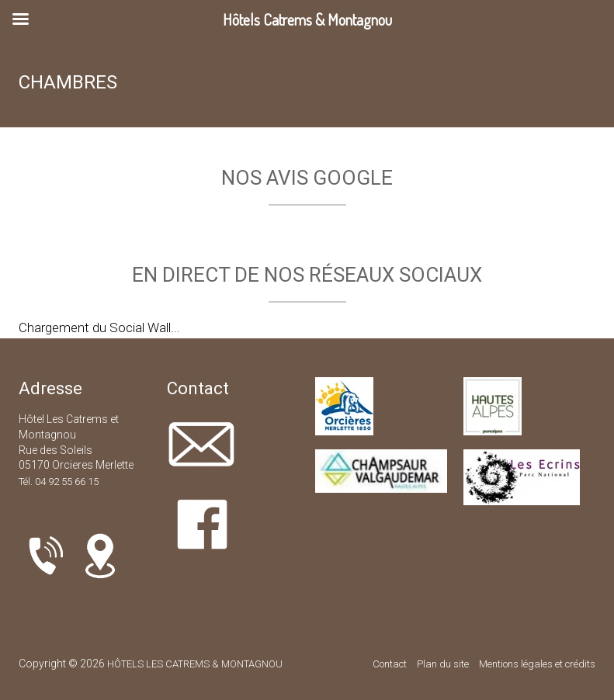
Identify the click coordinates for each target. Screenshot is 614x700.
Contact (390, 664)
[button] (12, 221)
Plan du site (443, 664)
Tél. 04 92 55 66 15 (59, 482)
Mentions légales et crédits (537, 664)
